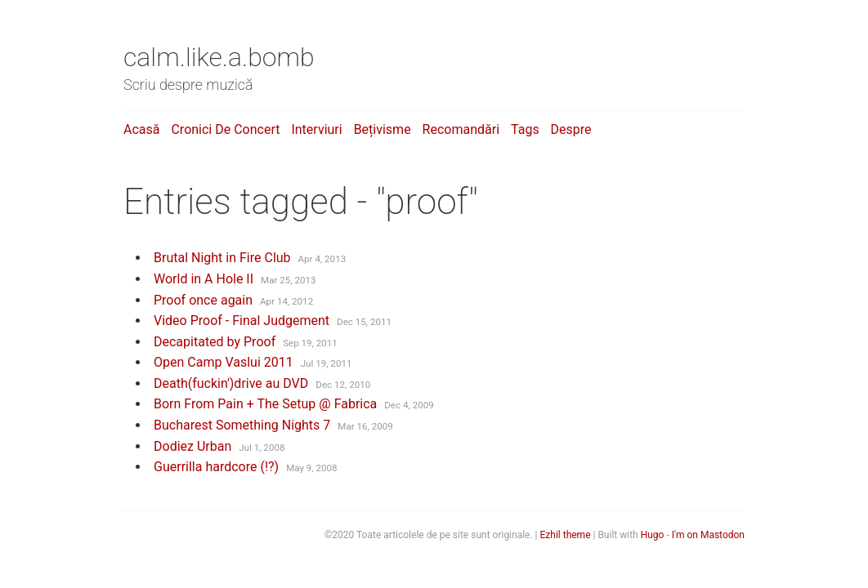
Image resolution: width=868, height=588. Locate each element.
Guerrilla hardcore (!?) (216, 467)
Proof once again (203, 300)
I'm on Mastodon (708, 535)
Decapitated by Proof (215, 342)
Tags (525, 129)
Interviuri (316, 129)
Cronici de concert (225, 129)
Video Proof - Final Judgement (242, 321)
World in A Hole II (204, 279)
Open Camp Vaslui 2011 (224, 362)
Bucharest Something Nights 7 (242, 425)
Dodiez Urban (192, 446)
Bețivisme (383, 129)
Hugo (653, 535)
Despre (571, 129)
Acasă (141, 129)
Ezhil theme (566, 535)
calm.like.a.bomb (219, 57)
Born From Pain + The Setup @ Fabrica (265, 404)
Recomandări (461, 129)
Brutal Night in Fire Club (222, 258)
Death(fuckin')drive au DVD (231, 383)
